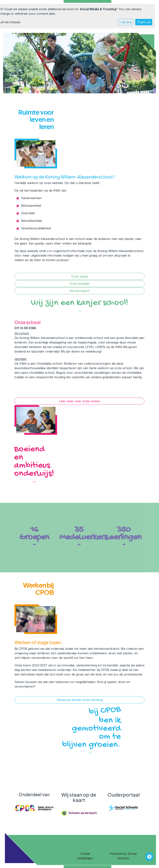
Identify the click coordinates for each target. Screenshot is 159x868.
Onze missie (79, 276)
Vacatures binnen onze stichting (80, 700)
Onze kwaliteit (80, 284)
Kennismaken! (80, 291)
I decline (126, 22)
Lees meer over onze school (79, 401)
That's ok (144, 22)
